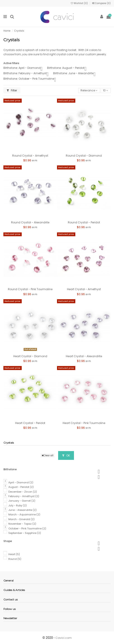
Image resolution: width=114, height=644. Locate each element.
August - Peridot (21, 487)
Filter (12, 90)
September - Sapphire (25, 533)
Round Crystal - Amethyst (30, 156)
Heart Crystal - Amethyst (84, 289)
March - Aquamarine (24, 514)
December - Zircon (23, 492)
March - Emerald (21, 519)
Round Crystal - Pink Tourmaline (30, 289)
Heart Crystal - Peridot (30, 423)
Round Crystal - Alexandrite (30, 222)
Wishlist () (80, 3)
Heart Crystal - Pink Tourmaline (84, 423)
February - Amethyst (24, 496)
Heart (14, 554)
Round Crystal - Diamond (84, 156)
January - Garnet (22, 501)
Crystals (9, 443)
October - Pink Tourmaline (27, 528)
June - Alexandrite (23, 510)
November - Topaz (22, 524)
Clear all (47, 455)
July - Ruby (18, 505)
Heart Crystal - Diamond (30, 356)
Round (15, 559)
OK (66, 455)
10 (106, 90)
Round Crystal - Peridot (84, 222)
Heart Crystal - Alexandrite (84, 356)
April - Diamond (21, 482)
